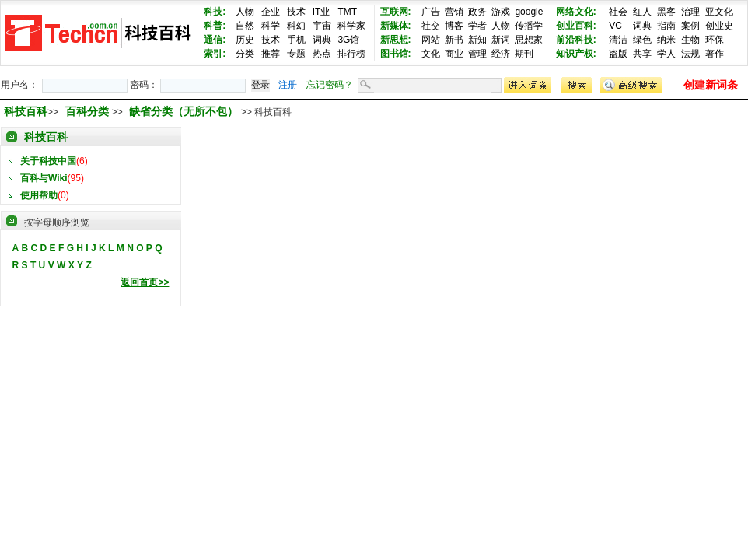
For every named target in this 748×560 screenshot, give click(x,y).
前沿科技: (576, 40)
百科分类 (87, 111)
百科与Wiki (44, 178)
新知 (477, 40)
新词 (501, 40)
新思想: (396, 40)
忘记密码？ (330, 85)
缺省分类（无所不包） (185, 111)
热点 (322, 54)
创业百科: (576, 26)
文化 (431, 54)
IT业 (322, 12)
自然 (245, 26)
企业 (271, 12)
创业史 (719, 26)
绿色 (642, 40)
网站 (431, 40)
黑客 (666, 12)
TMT (347, 12)
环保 (715, 40)
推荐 (271, 54)
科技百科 (26, 111)
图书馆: (396, 54)
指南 (666, 26)
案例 (690, 26)
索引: (215, 54)
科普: (215, 26)
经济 (501, 54)
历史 (245, 40)
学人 (666, 54)
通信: (215, 40)
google (529, 12)
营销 (454, 12)
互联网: (396, 12)
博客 (454, 26)
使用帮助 (39, 195)
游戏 (501, 12)
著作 (715, 54)
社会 (618, 12)
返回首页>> (145, 282)
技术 (296, 12)
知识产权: (576, 54)
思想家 (529, 40)
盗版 (618, 54)
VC (615, 26)
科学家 (351, 26)
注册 (288, 85)
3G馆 (348, 40)
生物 (690, 40)
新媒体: (396, 26)
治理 (690, 12)
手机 (296, 40)
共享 (642, 54)
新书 (454, 40)
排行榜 (351, 54)
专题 (296, 54)
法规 (690, 54)
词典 (322, 40)
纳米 (666, 40)
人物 (245, 12)
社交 (431, 26)
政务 (477, 12)
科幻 (296, 26)
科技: (215, 12)
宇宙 (322, 26)
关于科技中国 (48, 161)
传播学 (529, 26)
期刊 (524, 54)
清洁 (618, 40)
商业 (454, 54)
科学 (271, 26)
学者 (477, 26)
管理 (477, 54)
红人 (642, 12)
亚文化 (719, 12)
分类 (245, 54)
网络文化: (576, 12)
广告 (431, 12)
